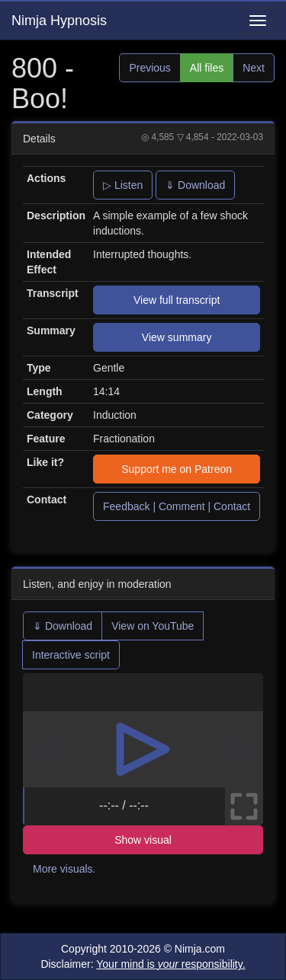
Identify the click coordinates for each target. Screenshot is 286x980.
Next (254, 68)
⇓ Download (195, 185)
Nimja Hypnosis (59, 21)
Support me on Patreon (177, 469)
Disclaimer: (143, 964)
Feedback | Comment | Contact (177, 506)
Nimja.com (200, 949)
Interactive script (71, 655)
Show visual (143, 840)
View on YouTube (153, 626)
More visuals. (64, 869)
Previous (149, 68)
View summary (177, 337)
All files (207, 68)
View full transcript (177, 300)
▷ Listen (123, 185)
